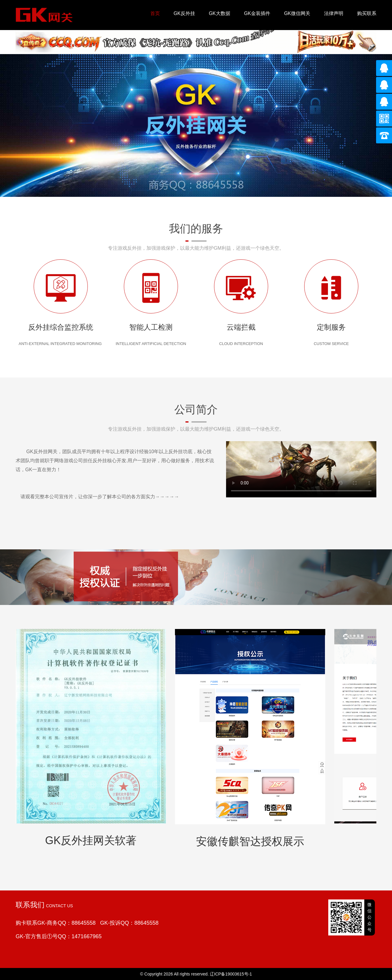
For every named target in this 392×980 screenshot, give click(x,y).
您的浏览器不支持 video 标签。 (301, 469)
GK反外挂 (184, 13)
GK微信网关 (297, 13)
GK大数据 (220, 13)
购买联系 (367, 13)
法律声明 (334, 13)
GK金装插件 (257, 13)
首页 (155, 13)
